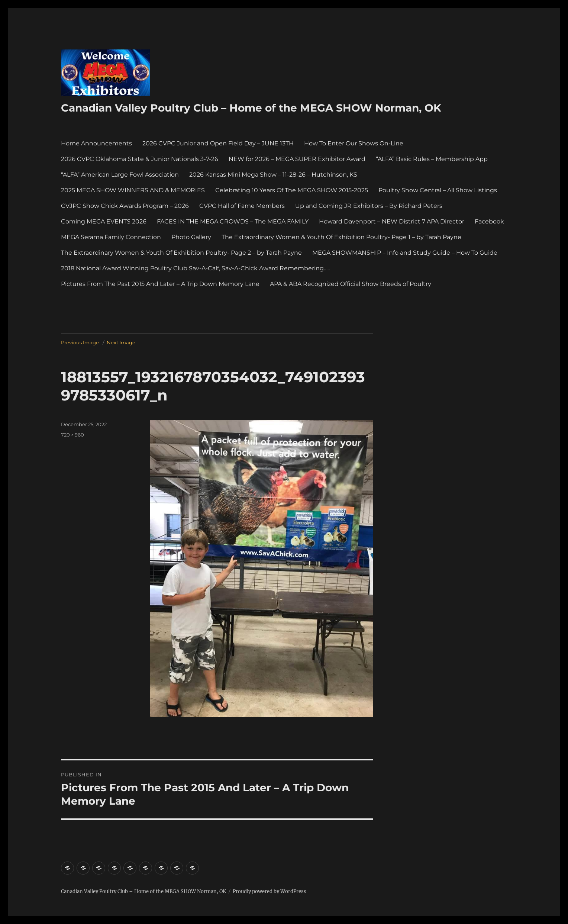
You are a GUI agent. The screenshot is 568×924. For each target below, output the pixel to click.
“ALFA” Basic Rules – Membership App (432, 159)
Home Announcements (96, 143)
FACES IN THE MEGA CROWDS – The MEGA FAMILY (233, 221)
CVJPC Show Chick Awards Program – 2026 (125, 206)
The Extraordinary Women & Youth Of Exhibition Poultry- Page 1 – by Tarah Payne (341, 237)
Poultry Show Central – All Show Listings (438, 190)
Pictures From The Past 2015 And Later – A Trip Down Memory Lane (160, 284)
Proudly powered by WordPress (270, 891)
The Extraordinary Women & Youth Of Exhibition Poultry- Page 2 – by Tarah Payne (181, 253)
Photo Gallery (191, 237)
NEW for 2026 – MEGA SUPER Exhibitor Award (297, 159)
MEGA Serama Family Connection (111, 237)
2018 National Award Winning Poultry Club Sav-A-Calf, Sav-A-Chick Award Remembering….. (195, 268)
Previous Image (80, 342)
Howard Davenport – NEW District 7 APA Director (392, 221)
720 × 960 (72, 435)
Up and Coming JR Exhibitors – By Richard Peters (369, 206)
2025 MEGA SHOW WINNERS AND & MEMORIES (133, 190)
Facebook (489, 221)
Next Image (121, 342)
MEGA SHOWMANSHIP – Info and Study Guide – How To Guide (405, 253)
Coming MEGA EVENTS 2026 (104, 221)
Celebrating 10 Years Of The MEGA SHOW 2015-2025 (292, 190)
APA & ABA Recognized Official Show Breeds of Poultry (351, 284)
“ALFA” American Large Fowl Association (120, 175)
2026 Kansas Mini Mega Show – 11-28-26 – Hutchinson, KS (273, 175)
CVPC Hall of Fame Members (242, 206)
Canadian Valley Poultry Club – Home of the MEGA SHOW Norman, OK (251, 108)
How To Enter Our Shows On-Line (354, 143)
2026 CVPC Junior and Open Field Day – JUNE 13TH (218, 143)
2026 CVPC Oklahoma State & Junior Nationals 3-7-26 (140, 159)
